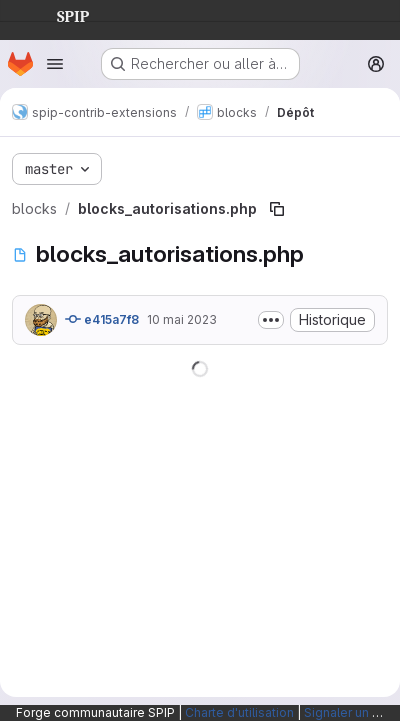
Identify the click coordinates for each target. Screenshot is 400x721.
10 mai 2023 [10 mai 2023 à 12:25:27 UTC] (182, 319)
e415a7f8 (102, 319)
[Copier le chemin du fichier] (277, 209)
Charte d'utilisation (239, 712)
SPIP (57, 14)
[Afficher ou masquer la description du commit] (271, 320)
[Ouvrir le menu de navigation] (55, 64)
